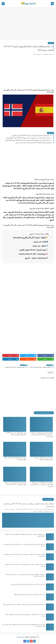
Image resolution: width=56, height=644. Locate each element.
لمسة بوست (20, 637)
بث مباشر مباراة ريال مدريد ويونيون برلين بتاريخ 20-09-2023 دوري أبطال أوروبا (29, 138)
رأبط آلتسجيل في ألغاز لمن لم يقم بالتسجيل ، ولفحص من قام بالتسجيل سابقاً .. (24, 604)
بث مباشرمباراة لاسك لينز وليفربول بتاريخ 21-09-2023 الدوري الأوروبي (32, 135)
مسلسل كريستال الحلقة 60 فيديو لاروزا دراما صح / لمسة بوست (33, 143)
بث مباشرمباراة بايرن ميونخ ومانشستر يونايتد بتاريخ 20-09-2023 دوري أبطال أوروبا (28, 140)
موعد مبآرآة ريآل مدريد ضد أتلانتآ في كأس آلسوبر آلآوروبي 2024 (28, 584)
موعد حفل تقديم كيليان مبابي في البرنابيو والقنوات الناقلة (30, 594)
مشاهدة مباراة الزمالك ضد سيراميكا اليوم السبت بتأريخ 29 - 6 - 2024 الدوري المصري (42, 484)
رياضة (51, 43)
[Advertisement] (28, 25)
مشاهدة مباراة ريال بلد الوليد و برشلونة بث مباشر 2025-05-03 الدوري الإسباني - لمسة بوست (41, 435)
